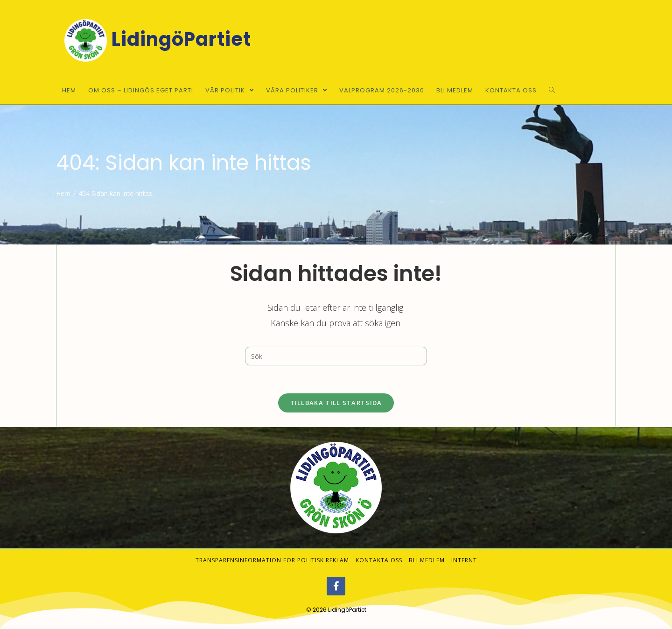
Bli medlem (427, 560)
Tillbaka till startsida (336, 403)
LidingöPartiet (347, 610)
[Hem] (63, 193)
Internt (464, 560)
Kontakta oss (379, 560)
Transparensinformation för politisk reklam (272, 560)
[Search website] (552, 91)
